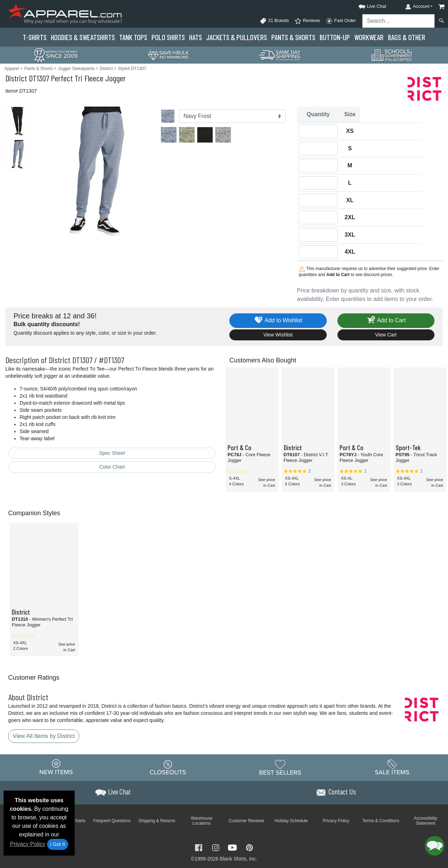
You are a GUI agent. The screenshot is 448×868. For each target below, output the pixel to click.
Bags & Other (407, 37)
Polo (168, 37)
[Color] (232, 116)
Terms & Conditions (381, 821)
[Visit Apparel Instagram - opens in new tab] (217, 847)
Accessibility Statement (425, 821)
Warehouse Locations (202, 821)
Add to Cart (386, 321)
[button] (366, 5)
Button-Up (335, 37)
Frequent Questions (112, 821)
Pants (293, 37)
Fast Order (341, 21)
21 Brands (274, 21)
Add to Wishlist (278, 321)
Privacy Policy (28, 844)
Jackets (237, 37)
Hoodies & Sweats (83, 37)
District (16, 78)
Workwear (369, 37)
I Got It (58, 844)
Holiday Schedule (291, 821)
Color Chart (112, 467)
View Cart (386, 335)
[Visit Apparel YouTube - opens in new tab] (233, 847)
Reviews (307, 21)
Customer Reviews (247, 821)
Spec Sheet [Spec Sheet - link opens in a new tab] (112, 453)
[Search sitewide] (399, 21)
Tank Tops (133, 37)
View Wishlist (278, 335)
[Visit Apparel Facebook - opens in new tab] (199, 847)
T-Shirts (35, 37)
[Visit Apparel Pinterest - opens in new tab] (249, 847)
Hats (196, 37)
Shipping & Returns (157, 821)
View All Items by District (44, 736)
